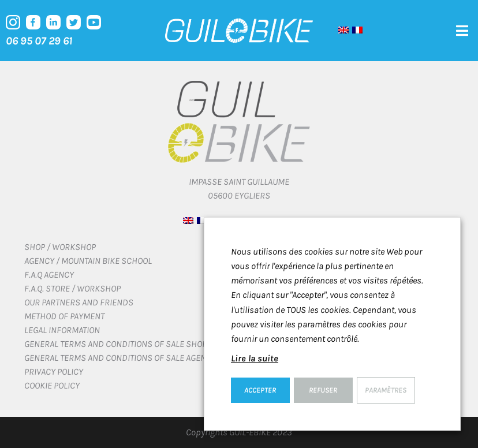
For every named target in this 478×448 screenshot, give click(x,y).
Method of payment (64, 316)
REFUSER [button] (323, 390)
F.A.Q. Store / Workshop (72, 288)
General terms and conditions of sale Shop (115, 344)
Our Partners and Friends (79, 302)
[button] (462, 31)
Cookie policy (52, 385)
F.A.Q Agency (49, 275)
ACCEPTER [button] (260, 390)
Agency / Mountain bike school (88, 261)
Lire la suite (255, 358)
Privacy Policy (54, 372)
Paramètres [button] (386, 390)
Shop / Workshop (60, 247)
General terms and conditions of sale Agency (120, 358)
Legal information (62, 330)
